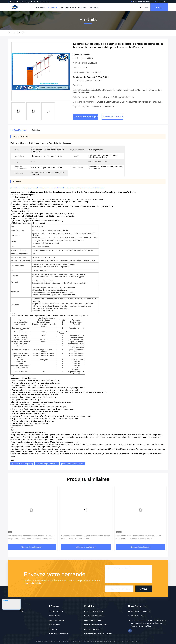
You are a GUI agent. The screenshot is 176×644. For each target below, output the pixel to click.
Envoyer (144, 589)
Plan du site (53, 629)
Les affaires (94, 7)
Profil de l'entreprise (56, 611)
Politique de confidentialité (58, 634)
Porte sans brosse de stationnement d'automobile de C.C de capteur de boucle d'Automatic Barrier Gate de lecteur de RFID (33, 537)
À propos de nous (67, 7)
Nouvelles (82, 7)
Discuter (159, 7)
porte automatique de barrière (72, 464)
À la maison (41, 7)
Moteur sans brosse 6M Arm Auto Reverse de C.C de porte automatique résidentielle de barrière (140, 537)
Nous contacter (54, 625)
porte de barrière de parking (22, 464)
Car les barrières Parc (92, 629)
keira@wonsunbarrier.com (140, 2)
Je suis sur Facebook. (130, 631)
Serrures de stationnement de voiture (98, 634)
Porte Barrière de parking (94, 620)
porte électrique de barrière (47, 464)
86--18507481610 (162, 2)
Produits (52, 7)
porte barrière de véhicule (94, 611)
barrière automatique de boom (96, 625)
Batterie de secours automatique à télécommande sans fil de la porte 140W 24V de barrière (88, 537)
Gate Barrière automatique (94, 616)
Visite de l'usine (54, 616)
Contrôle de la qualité (56, 620)
